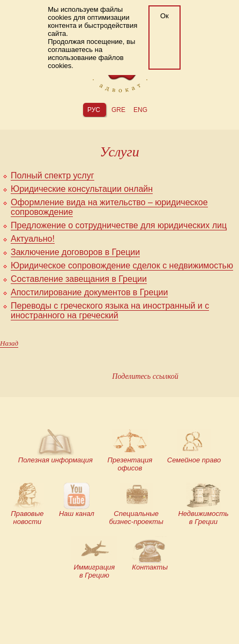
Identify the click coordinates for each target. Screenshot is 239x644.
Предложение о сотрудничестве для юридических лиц (119, 225)
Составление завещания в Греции (79, 279)
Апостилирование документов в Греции (89, 292)
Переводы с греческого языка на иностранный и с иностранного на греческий (110, 310)
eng (140, 110)
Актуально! (33, 239)
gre (118, 110)
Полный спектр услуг (53, 175)
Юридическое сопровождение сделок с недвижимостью (122, 265)
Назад (9, 343)
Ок (165, 16)
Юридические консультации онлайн (82, 189)
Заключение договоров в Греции (75, 252)
